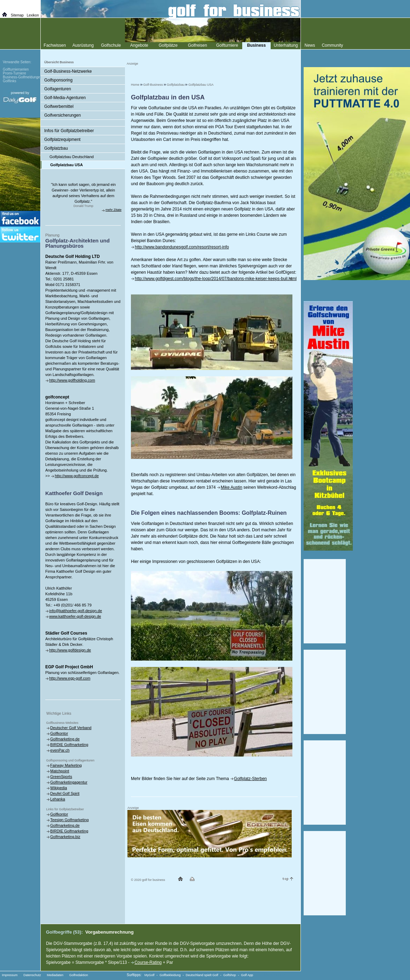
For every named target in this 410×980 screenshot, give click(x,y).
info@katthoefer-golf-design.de (76, 611)
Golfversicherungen (62, 115)
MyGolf (150, 975)
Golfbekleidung (170, 975)
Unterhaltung (286, 45)
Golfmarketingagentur (69, 782)
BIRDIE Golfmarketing (69, 745)
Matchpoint (60, 771)
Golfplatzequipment (62, 139)
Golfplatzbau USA (201, 85)
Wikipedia (59, 788)
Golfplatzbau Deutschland (72, 157)
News (310, 45)
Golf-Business (153, 85)
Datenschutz (32, 975)
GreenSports (61, 777)
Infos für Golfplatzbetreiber (69, 131)
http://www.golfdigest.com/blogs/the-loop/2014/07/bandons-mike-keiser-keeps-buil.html (216, 279)
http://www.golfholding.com (72, 380)
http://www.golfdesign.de (70, 650)
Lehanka (58, 799)
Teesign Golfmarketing (69, 820)
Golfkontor (59, 733)
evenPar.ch (60, 750)
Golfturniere (227, 45)
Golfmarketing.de (65, 739)
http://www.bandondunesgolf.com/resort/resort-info (182, 247)
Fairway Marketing (66, 765)
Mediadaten (55, 975)
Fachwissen (55, 45)
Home (135, 85)
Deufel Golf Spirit (65, 793)
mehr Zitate (113, 210)
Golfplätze (168, 45)
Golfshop (230, 975)
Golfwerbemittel (59, 106)
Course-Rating (148, 962)
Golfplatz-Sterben (250, 779)
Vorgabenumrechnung (110, 932)
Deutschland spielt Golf (202, 975)
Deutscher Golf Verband (71, 728)
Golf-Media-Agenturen (65, 98)
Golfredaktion (79, 975)
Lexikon (33, 15)
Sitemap (17, 15)
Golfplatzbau (176, 85)
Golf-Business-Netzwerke (68, 71)
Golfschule (111, 45)
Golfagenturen (58, 89)
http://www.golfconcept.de (77, 476)
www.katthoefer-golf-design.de (75, 616)
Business (256, 45)
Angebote (139, 45)
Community (333, 45)
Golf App (247, 975)
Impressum (10, 975)
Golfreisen (197, 45)
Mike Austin (232, 487)
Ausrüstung (83, 45)
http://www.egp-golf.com (70, 678)
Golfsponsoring (58, 80)
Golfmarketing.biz (65, 837)
